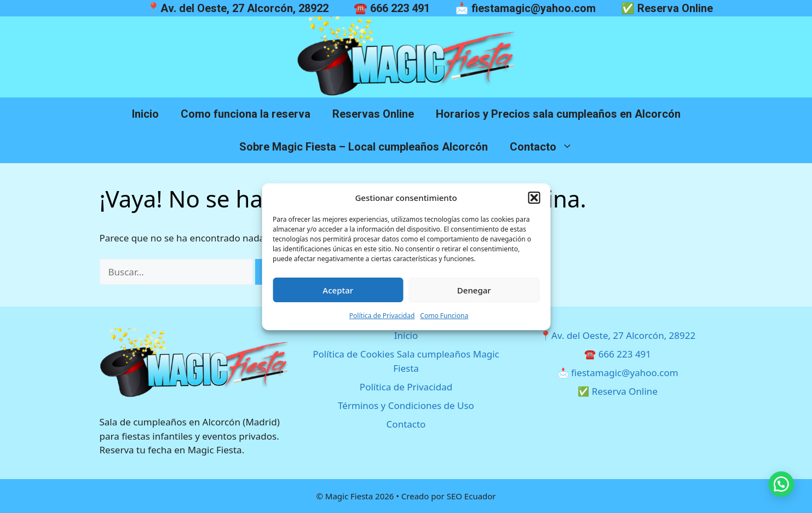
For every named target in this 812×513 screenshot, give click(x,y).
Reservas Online (373, 114)
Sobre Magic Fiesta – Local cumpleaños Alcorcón (364, 147)
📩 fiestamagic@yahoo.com (525, 8)
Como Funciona (444, 316)
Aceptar (338, 290)
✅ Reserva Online (667, 8)
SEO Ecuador (471, 496)
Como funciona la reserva (246, 114)
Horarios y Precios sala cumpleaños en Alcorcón (558, 114)
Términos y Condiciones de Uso (406, 405)
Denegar (474, 290)
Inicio (145, 114)
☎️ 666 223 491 (392, 8)
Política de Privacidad (382, 316)
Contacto (547, 147)
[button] (534, 198)
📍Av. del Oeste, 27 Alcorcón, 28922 (238, 8)
